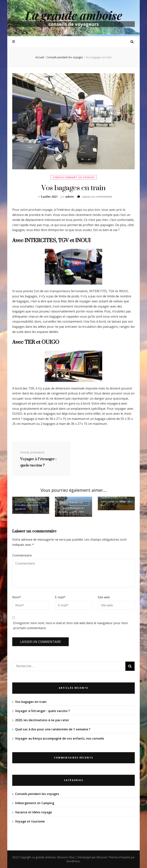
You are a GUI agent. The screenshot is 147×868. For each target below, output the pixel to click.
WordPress (73, 861)
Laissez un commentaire (97, 197)
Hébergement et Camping (35, 803)
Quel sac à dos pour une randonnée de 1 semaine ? (53, 729)
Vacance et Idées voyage (34, 812)
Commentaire (22, 555)
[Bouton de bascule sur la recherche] (132, 42)
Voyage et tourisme (30, 821)
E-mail (60, 597)
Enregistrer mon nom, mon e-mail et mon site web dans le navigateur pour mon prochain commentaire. (71, 626)
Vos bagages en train (31, 702)
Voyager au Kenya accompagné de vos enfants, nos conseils (60, 738)
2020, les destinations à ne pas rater (42, 720)
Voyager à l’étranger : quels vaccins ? (42, 711)
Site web (104, 597)
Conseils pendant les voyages (74, 177)
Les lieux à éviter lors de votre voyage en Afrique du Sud (116, 501)
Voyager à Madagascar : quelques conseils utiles (71, 510)
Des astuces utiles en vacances (27, 507)
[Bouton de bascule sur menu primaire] (14, 42)
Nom (17, 597)
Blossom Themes (107, 857)
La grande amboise (74, 15)
